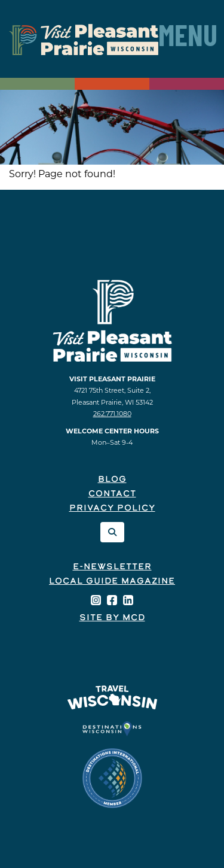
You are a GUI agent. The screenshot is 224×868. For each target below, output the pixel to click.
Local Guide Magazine (112, 582)
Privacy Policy (112, 509)
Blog (112, 480)
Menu (188, 39)
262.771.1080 (112, 414)
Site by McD (112, 618)
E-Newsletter (112, 567)
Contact (112, 494)
